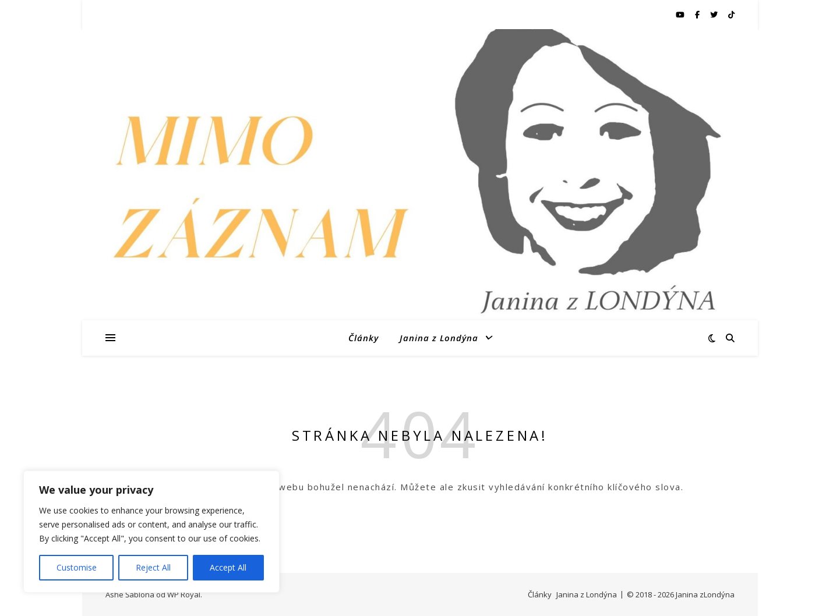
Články (363, 338)
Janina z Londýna (439, 338)
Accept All (228, 567)
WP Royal (184, 594)
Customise (77, 567)
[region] (151, 532)
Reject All (153, 567)
